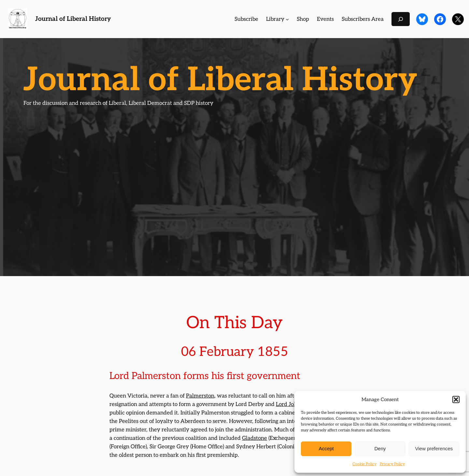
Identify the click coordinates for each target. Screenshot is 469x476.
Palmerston (200, 396)
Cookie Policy (364, 464)
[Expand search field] (401, 19)
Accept (326, 448)
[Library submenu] (287, 19)
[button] (456, 399)
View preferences (434, 448)
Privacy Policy (392, 464)
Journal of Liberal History (73, 19)
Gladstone (255, 438)
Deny (380, 448)
